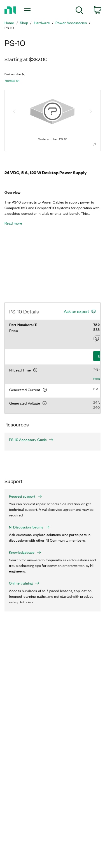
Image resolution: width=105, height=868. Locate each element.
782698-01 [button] (12, 81)
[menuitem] (79, 11)
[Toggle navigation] (28, 10)
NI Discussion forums (29, 527)
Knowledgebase (25, 552)
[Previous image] (14, 112)
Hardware (42, 23)
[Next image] (91, 112)
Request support (25, 496)
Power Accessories (71, 23)
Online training (24, 583)
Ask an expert (76, 311)
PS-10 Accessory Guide (31, 440)
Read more (13, 223)
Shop (24, 23)
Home (9, 23)
